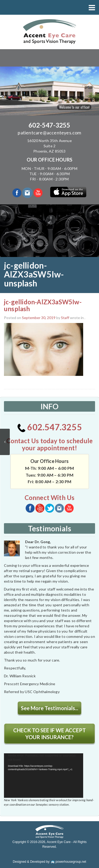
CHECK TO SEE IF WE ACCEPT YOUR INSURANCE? (49, 734)
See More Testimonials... (49, 708)
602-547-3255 (49, 125)
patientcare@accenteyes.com (49, 133)
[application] (44, 776)
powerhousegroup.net (69, 862)
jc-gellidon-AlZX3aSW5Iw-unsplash (43, 305)
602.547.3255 (49, 427)
